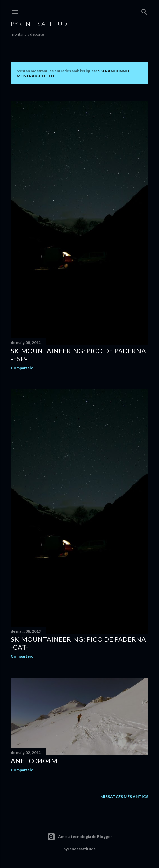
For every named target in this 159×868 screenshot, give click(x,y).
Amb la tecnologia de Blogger (80, 837)
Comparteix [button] (22, 368)
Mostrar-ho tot (36, 76)
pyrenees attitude (41, 24)
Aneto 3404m (34, 761)
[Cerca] (144, 10)
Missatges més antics (124, 797)
